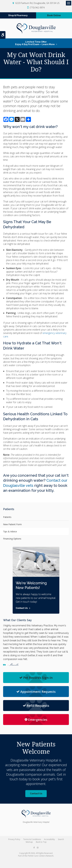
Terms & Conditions (32, 839)
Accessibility (49, 839)
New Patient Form (12, 524)
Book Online (54, 15)
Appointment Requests (36, 692)
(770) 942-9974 (37, 8)
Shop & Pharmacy (18, 15)
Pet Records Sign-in (36, 678)
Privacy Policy (14, 839)
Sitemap (29, 842)
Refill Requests (36, 706)
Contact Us (36, 794)
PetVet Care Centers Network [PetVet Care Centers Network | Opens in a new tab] (41, 856)
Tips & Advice (10, 531)
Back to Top (41, 842)
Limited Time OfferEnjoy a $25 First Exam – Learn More (35, 43)
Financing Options (12, 539)
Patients (7, 517)
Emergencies (36, 720)
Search (61, 839)
